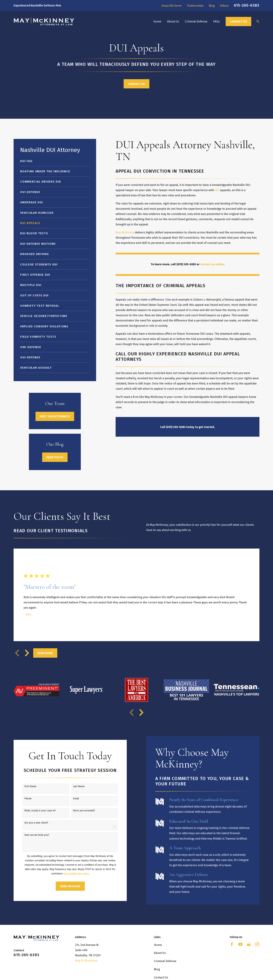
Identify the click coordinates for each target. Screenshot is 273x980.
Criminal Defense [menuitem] (196, 21)
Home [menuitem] (157, 21)
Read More (45, 653)
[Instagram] (257, 944)
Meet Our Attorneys (55, 416)
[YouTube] (240, 944)
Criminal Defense (165, 961)
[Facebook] (232, 944)
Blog (212, 6)
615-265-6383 (247, 5)
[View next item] (27, 653)
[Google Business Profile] (249, 944)
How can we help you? (31, 835)
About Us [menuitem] (173, 21)
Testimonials (195, 6)
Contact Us (238, 21)
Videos (224, 6)
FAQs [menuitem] (216, 21)
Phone (22, 799)
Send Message (65, 886)
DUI (217, 190)
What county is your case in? (34, 811)
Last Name (73, 786)
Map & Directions (86, 961)
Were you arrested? (78, 811)
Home (158, 945)
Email (70, 799)
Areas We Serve (172, 6)
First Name (25, 786)
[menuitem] (55, 161)
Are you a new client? (31, 823)
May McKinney (125, 232)
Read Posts (55, 457)
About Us (160, 953)
